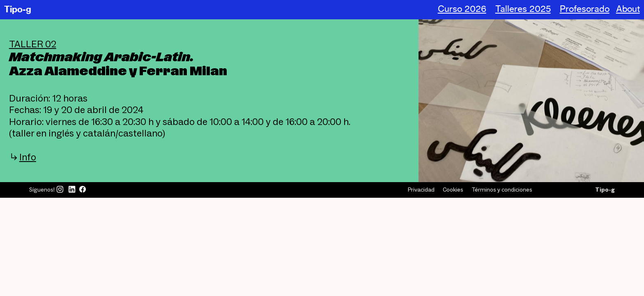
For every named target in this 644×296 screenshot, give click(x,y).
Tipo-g (18, 9)
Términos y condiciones (502, 190)
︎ (83, 190)
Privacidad (421, 190)
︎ (72, 190)
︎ (60, 190)
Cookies (453, 190)
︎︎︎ (23, 157)
